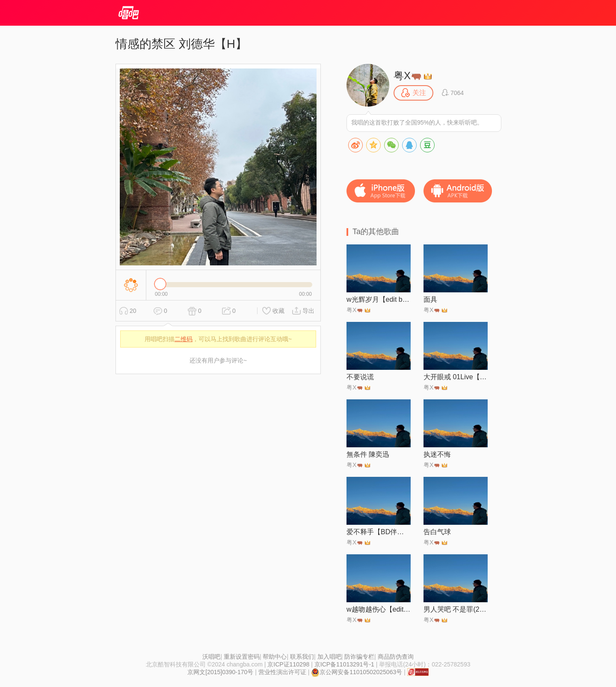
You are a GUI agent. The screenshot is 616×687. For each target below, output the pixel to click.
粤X (407, 76)
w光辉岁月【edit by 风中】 (379, 299)
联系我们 (302, 657)
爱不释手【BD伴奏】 (379, 532)
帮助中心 (275, 657)
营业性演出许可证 (282, 672)
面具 (430, 299)
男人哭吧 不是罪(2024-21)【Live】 (456, 609)
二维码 (184, 339)
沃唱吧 (211, 657)
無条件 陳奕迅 (368, 454)
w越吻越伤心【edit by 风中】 (379, 609)
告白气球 (437, 532)
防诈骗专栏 (359, 657)
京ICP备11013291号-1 (344, 664)
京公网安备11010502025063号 (357, 672)
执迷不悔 (437, 454)
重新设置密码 (242, 657)
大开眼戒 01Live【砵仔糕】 (456, 377)
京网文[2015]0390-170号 (220, 672)
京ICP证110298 (288, 664)
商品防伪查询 (396, 657)
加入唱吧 (329, 657)
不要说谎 (360, 377)
